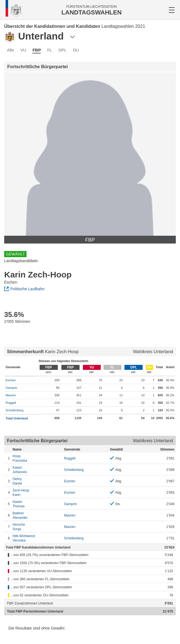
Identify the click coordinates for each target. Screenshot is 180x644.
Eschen (11, 380)
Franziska (37, 458)
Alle (10, 50)
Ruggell (11, 403)
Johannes (37, 470)
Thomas (37, 504)
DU (76, 50)
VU (23, 50)
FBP (37, 50)
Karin (37, 492)
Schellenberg (15, 410)
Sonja (37, 527)
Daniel (37, 481)
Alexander (37, 515)
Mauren (11, 395)
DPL (63, 50)
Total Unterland (17, 418)
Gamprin (11, 388)
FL (50, 50)
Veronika (37, 538)
